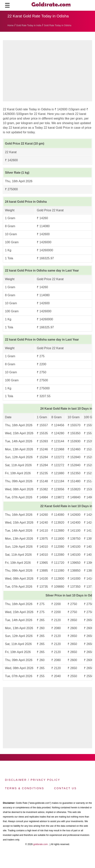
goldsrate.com (41, 844)
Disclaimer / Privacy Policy (33, 780)
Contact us (65, 788)
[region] (49, 72)
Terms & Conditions (25, 788)
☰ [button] (7, 5)
